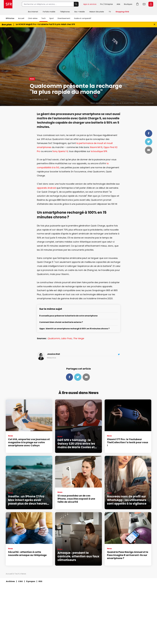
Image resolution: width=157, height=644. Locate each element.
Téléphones (65, 12)
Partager (149, 133)
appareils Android (46, 188)
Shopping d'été (122, 12)
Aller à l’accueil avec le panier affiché (137, 4)
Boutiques (128, 4)
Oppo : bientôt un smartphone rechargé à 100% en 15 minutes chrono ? (74, 329)
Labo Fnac (66, 338)
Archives (10, 581)
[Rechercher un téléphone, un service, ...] (48, 4)
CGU (20, 581)
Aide (118, 4)
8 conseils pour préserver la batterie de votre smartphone (68, 316)
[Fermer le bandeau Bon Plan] (154, 24)
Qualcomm (54, 338)
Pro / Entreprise (107, 4)
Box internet (33, 12)
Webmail (144, 4)
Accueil (21, 18)
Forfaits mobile (49, 12)
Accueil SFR (8, 4)
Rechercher (76, 4)
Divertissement (64, 18)
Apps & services (90, 4)
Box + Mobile (80, 12)
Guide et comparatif (83, 18)
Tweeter (149, 142)
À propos (31, 581)
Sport (52, 18)
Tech (43, 18)
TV (110, 12)
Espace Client (151, 4)
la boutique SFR (99, 151)
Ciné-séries (33, 18)
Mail (149, 150)
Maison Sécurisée (97, 12)
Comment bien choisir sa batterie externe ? (61, 322)
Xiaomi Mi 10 (96, 147)
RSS (40, 581)
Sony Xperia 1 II (60, 151)
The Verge (78, 338)
